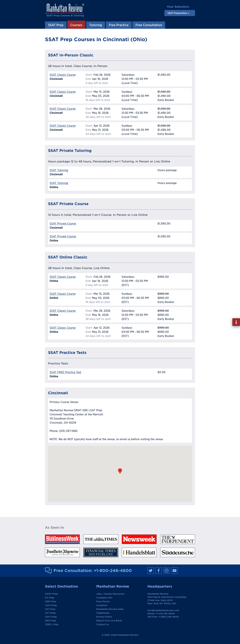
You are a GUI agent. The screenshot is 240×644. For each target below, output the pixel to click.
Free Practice (119, 25)
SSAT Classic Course (63, 75)
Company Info (104, 598)
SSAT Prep (56, 25)
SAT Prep (50, 609)
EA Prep (50, 598)
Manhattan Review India (110, 609)
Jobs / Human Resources (110, 594)
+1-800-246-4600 (113, 570)
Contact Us (102, 624)
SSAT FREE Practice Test (65, 372)
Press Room (103, 601)
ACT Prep (50, 613)
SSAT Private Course (63, 224)
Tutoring (96, 25)
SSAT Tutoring (59, 170)
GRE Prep (51, 601)
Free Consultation (149, 25)
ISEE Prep (51, 621)
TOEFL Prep (52, 624)
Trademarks (103, 613)
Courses (76, 25)
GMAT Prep (51, 594)
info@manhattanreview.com (163, 610)
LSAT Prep (51, 605)
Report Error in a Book (109, 621)
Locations (102, 605)
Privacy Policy (104, 617)
